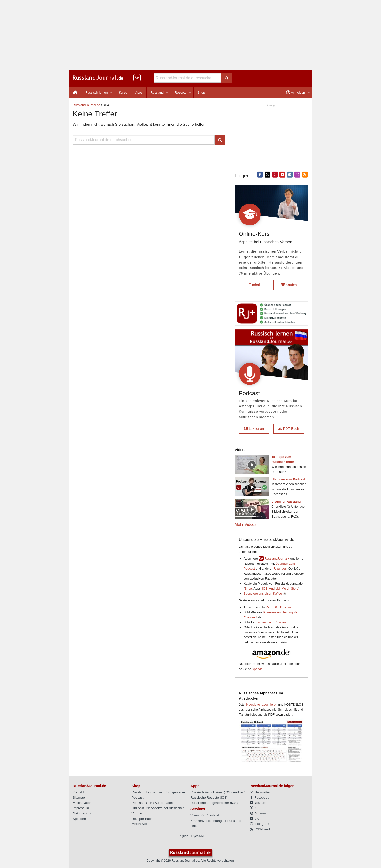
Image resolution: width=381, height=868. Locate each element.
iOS (265, 588)
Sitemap (79, 798)
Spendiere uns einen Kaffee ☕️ (265, 594)
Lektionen (254, 429)
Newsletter (260, 792)
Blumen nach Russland (271, 622)
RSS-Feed (260, 829)
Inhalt (254, 285)
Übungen (280, 568)
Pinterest (259, 813)
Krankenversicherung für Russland (216, 821)
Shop (201, 93)
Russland (157, 93)
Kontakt (78, 792)
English (183, 836)
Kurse (123, 93)
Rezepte (181, 93)
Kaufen (289, 285)
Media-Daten (82, 803)
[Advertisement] (190, 35)
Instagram (259, 824)
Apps (139, 93)
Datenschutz (82, 813)
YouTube (259, 803)
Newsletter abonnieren (262, 704)
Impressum (81, 808)
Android (274, 588)
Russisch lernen (97, 93)
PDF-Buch (289, 429)
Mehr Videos (246, 524)
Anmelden (296, 93)
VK (254, 819)
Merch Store (290, 588)
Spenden (79, 819)
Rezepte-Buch (142, 819)
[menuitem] (75, 93)
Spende (257, 669)
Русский (198, 836)
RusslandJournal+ (277, 559)
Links (194, 826)
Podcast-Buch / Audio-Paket (152, 803)
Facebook (259, 798)
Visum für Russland (279, 607)
